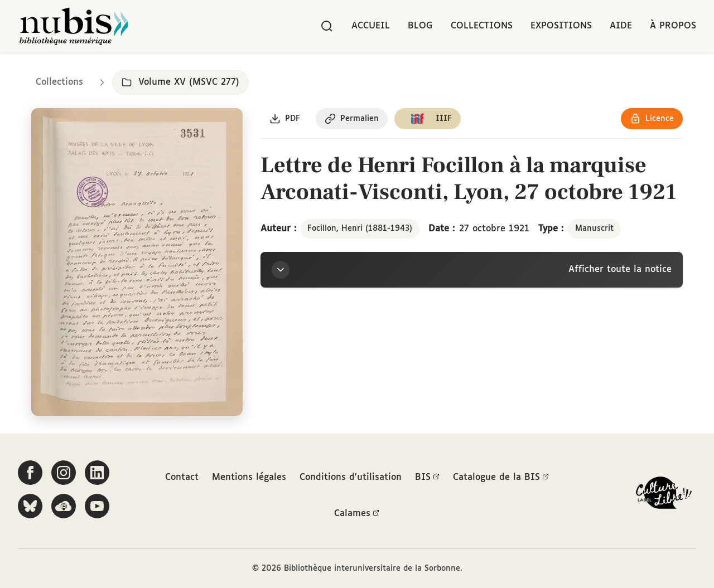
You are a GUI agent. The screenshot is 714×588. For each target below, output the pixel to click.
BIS (427, 478)
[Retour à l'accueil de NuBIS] (74, 26)
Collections (482, 26)
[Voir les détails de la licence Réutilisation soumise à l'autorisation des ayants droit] (652, 119)
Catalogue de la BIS (501, 478)
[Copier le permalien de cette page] (352, 119)
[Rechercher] (327, 26)
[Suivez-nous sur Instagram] (64, 473)
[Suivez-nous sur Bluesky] (30, 506)
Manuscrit (594, 229)
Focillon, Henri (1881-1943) (360, 229)
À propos (673, 26)
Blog (420, 26)
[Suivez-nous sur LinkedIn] (97, 473)
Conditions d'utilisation (351, 477)
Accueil (371, 26)
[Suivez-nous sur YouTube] (97, 506)
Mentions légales (249, 477)
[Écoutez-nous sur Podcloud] (64, 506)
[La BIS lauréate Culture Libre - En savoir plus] (664, 495)
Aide (621, 26)
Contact (182, 477)
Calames (357, 514)
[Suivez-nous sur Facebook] (30, 473)
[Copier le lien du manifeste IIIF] (428, 119)
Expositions (561, 26)
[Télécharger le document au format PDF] (285, 119)
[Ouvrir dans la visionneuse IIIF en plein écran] (137, 262)
